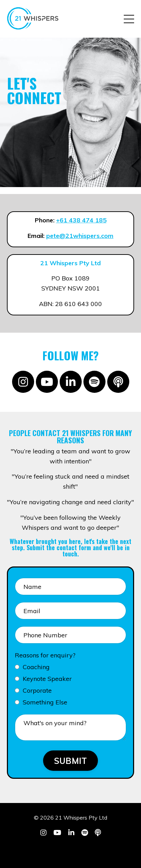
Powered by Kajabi (70, 850)
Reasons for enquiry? (45, 655)
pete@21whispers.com (80, 236)
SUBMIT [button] (71, 761)
